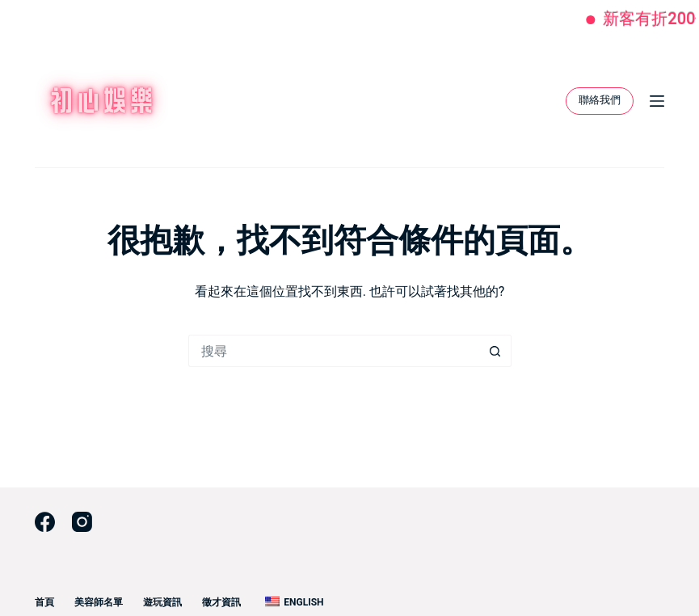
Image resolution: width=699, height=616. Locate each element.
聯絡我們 (600, 100)
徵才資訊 (221, 602)
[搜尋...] (334, 351)
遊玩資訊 (162, 602)
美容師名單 (99, 602)
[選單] (657, 101)
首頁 (44, 602)
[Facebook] (45, 522)
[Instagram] (82, 522)
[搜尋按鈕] (495, 351)
